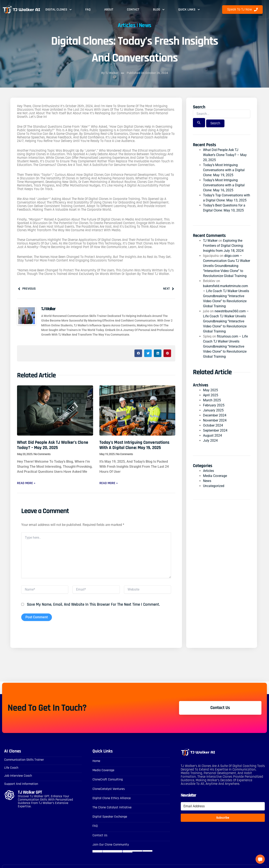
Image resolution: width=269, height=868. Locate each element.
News (145, 25)
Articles (127, 25)
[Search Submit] (199, 123)
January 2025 (213, 410)
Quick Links (189, 10)
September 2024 (215, 430)
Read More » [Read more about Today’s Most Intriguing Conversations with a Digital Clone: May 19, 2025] (109, 483)
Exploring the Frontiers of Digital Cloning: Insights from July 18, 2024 (223, 246)
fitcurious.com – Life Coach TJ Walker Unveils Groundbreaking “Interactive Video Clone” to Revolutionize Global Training (225, 346)
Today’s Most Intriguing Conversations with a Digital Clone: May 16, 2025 (224, 185)
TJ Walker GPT (30, 792)
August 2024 (212, 435)
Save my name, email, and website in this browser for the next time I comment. (93, 605)
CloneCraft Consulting (108, 779)
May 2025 (210, 390)
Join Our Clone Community (111, 845)
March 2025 (212, 400)
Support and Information (21, 784)
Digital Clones (59, 10)
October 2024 (213, 425)
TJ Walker (210, 241)
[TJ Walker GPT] (9, 795)
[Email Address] (223, 806)
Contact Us (100, 835)
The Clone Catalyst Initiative (112, 807)
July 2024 (210, 441)
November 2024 (215, 420)
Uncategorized (214, 486)
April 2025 (211, 395)
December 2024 (215, 415)
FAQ (88, 10)
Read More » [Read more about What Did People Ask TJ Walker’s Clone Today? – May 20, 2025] (26, 483)
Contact (133, 10)
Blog (159, 10)
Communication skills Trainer (24, 760)
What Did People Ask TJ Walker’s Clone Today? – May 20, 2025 (53, 445)
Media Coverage (215, 476)
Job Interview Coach (18, 776)
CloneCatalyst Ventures (109, 789)
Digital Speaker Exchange (110, 817)
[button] (138, 353)
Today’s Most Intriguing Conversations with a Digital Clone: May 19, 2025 (134, 445)
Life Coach (11, 768)
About (109, 10)
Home (96, 761)
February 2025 (214, 405)
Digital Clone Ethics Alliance (112, 798)
